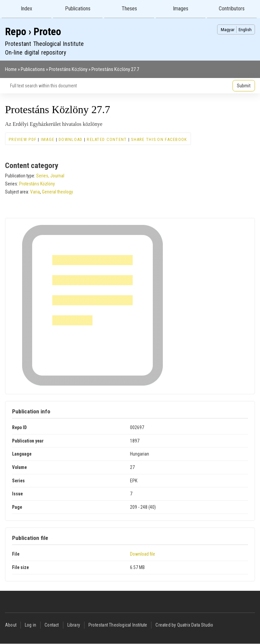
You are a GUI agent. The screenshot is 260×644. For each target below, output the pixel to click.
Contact (52, 625)
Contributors (232, 9)
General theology (57, 192)
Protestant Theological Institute (118, 625)
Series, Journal (50, 176)
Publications (78, 9)
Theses (129, 9)
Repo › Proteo (33, 32)
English (245, 29)
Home (11, 69)
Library (74, 625)
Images (181, 9)
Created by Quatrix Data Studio (184, 625)
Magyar (228, 29)
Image (48, 139)
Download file (143, 554)
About (11, 625)
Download (71, 139)
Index (26, 9)
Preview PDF (23, 139)
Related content (107, 139)
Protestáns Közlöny (68, 69)
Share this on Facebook (159, 139)
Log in (30, 625)
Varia (35, 192)
